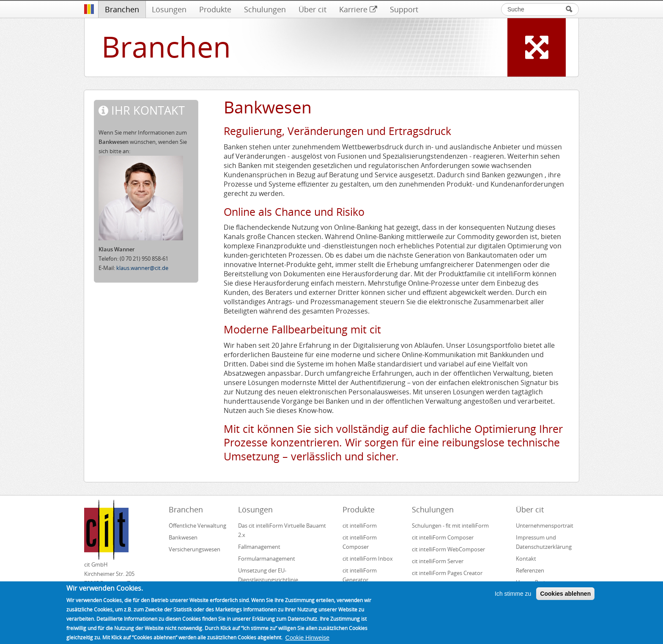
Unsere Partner (535, 582)
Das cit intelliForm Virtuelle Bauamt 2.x (282, 530)
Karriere (358, 9)
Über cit (312, 9)
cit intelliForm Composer (360, 542)
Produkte (215, 9)
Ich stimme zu (513, 598)
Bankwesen (183, 537)
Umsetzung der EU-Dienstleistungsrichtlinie (268, 575)
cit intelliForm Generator (360, 575)
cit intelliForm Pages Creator (447, 573)
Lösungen (169, 9)
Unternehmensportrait (545, 526)
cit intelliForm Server (438, 561)
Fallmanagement (259, 547)
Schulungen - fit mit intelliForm (450, 526)
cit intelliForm (360, 526)
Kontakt (526, 559)
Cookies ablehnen (565, 598)
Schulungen (265, 9)
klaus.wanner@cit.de (142, 268)
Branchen (122, 9)
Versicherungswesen (195, 549)
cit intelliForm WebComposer (449, 549)
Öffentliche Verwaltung (197, 526)
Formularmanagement (267, 559)
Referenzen (530, 570)
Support (404, 9)
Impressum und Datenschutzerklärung (544, 542)
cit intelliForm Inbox (368, 559)
